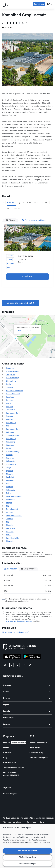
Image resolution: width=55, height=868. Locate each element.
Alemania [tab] (27, 685)
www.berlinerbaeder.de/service (19, 621)
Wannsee (10, 445)
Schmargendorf (13, 436)
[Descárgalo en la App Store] (12, 657)
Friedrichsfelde (12, 538)
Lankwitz (10, 384)
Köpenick (10, 368)
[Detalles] (27, 238)
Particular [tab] (11, 569)
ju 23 (22, 203)
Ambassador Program (39, 758)
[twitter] (18, 665)
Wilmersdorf (11, 461)
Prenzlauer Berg (13, 413)
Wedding (10, 420)
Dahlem (9, 493)
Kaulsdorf (10, 477)
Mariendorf (11, 500)
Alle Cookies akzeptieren (27, 851)
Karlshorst (10, 397)
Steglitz (9, 468)
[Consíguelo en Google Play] (32, 657)
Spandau (10, 387)
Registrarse (39, 4)
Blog (5, 758)
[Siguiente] (51, 203)
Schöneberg (11, 464)
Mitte (8, 426)
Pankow (9, 487)
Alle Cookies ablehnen (28, 857)
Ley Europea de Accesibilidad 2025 (11, 774)
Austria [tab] (27, 692)
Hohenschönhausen (14, 391)
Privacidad (32, 822)
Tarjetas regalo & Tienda (13, 767)
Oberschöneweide (14, 496)
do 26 (44, 203)
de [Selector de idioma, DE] (50, 4)
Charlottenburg (13, 371)
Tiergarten (11, 375)
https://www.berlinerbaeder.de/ (15, 632)
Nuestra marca (10, 763)
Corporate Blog (36, 753)
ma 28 (17, 209)
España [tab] (27, 705)
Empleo (6, 743)
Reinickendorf (12, 509)
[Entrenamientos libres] (34, 220)
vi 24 (29, 203)
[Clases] (11, 220)
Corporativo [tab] (28, 569)
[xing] (30, 665)
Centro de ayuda (10, 794)
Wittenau (10, 432)
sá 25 (36, 203)
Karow (9, 403)
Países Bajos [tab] (27, 718)
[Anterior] (4, 203)
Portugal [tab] (27, 724)
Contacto (7, 753)
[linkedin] (11, 665)
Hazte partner (35, 748)
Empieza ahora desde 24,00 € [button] (20, 303)
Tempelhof (11, 410)
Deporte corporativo (38, 743)
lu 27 (9, 209)
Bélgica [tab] (27, 698)
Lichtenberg (11, 381)
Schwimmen (25, 256)
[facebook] (24, 665)
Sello (42, 822)
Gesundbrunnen (13, 394)
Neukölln (10, 400)
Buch (8, 484)
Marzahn (10, 407)
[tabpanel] (27, 583)
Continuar (27, 277)
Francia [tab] (27, 711)
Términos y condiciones (13, 822)
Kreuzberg (10, 442)
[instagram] (5, 665)
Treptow (10, 519)
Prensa (6, 748)
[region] (27, 846)
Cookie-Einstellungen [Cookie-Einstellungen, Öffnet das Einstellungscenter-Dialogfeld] (28, 864)
